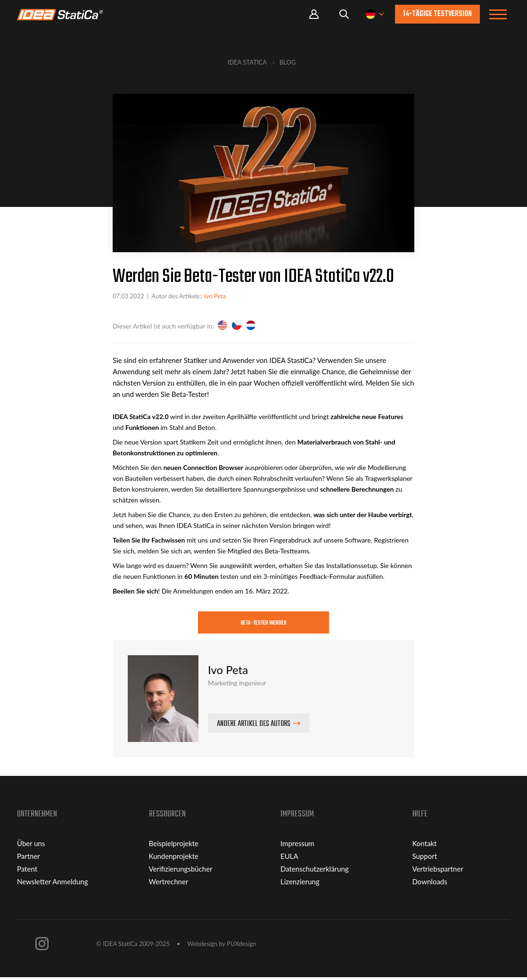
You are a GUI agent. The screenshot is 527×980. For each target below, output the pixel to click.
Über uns (31, 846)
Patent (27, 872)
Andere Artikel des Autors (254, 727)
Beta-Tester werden (263, 624)
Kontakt (425, 846)
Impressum (297, 846)
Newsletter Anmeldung (53, 884)
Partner (29, 859)
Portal (314, 14)
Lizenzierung (300, 884)
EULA (289, 859)
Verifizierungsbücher (181, 872)
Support (425, 859)
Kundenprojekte (174, 859)
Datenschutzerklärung (315, 872)
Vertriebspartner (438, 872)
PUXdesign (241, 947)
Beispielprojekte (174, 846)
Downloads (430, 884)
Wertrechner (169, 884)
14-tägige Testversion (437, 14)
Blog (288, 62)
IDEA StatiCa (247, 62)
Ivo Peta (215, 296)
